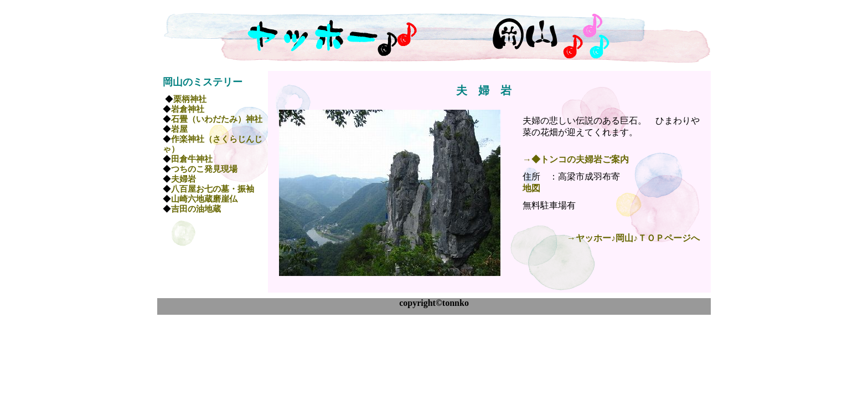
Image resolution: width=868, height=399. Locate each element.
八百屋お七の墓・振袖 (213, 189)
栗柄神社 (190, 99)
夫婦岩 (184, 179)
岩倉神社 (188, 109)
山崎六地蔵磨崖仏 (204, 199)
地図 (531, 188)
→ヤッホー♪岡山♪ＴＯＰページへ (633, 238)
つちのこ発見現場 (204, 169)
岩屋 (179, 129)
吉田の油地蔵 (196, 209)
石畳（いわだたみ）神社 (217, 119)
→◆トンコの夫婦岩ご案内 (576, 159)
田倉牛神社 (192, 159)
